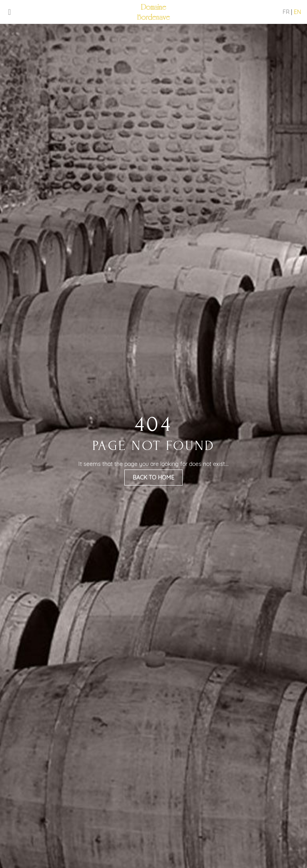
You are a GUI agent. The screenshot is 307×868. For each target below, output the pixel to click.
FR (286, 12)
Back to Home (153, 478)
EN (297, 12)
